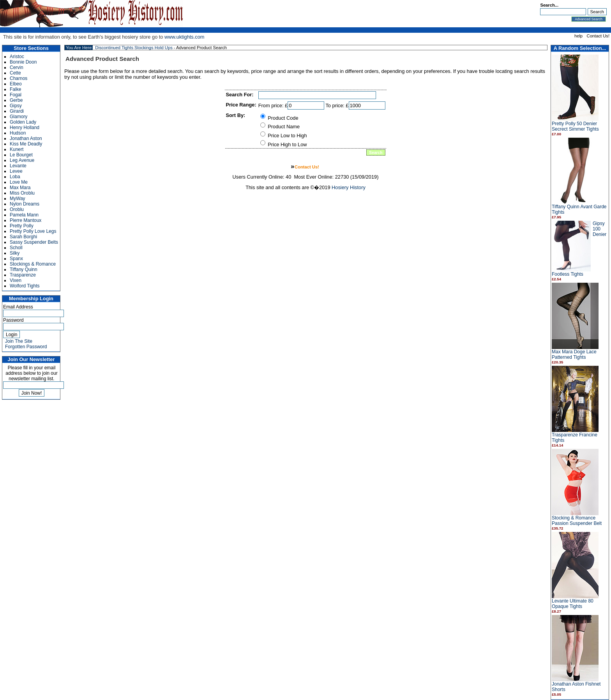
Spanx (16, 259)
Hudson (18, 133)
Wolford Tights (25, 286)
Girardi (17, 111)
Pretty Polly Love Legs (33, 231)
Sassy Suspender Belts (34, 242)
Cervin (17, 67)
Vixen (16, 280)
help (578, 36)
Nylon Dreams (25, 204)
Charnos (19, 78)
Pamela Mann (24, 215)
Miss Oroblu (22, 193)
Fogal (16, 95)
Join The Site (19, 341)
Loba (15, 177)
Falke (15, 89)
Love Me (19, 182)
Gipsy (16, 106)
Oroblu (17, 209)
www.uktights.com (184, 37)
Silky (15, 253)
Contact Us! (598, 36)
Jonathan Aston (26, 138)
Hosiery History (349, 187)
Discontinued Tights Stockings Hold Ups (134, 48)
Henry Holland (25, 128)
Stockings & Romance (33, 264)
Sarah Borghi (23, 237)
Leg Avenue (22, 160)
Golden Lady (23, 122)
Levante (18, 166)
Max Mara (20, 188)
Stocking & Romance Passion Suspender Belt (577, 521)
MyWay (18, 198)
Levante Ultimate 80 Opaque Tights (573, 604)
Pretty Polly (22, 226)
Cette (15, 73)
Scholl (16, 248)
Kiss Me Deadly (26, 144)
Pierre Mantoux (26, 220)
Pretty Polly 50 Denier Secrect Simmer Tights (575, 126)
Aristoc (17, 57)
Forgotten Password (26, 347)
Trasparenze (23, 275)
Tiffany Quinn (24, 269)
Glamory (19, 117)
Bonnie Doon (23, 62)
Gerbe (16, 100)
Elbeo (16, 84)
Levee (16, 171)
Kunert (17, 149)
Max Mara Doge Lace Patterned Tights (574, 354)
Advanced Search (589, 19)
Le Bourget (21, 155)
